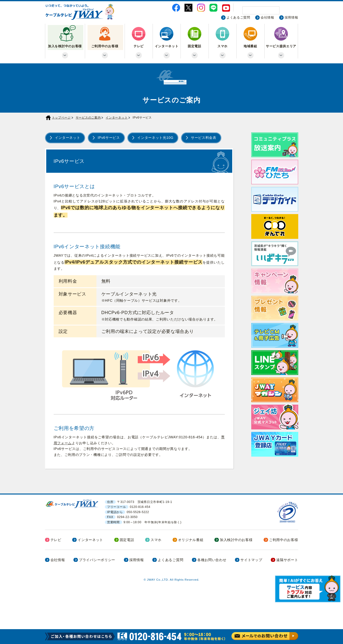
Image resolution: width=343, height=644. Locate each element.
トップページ (61, 118)
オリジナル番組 (191, 540)
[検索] (261, 10)
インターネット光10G (155, 138)
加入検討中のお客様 (236, 540)
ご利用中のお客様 (105, 46)
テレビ (139, 46)
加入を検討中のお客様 (65, 46)
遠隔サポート (287, 560)
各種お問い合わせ (212, 560)
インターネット (167, 46)
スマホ (222, 46)
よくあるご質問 (238, 17)
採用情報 (291, 17)
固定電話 (194, 46)
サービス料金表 (204, 138)
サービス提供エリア (281, 46)
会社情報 (267, 17)
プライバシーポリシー (97, 560)
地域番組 (250, 46)
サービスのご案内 (88, 118)
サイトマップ (251, 560)
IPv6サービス (109, 138)
